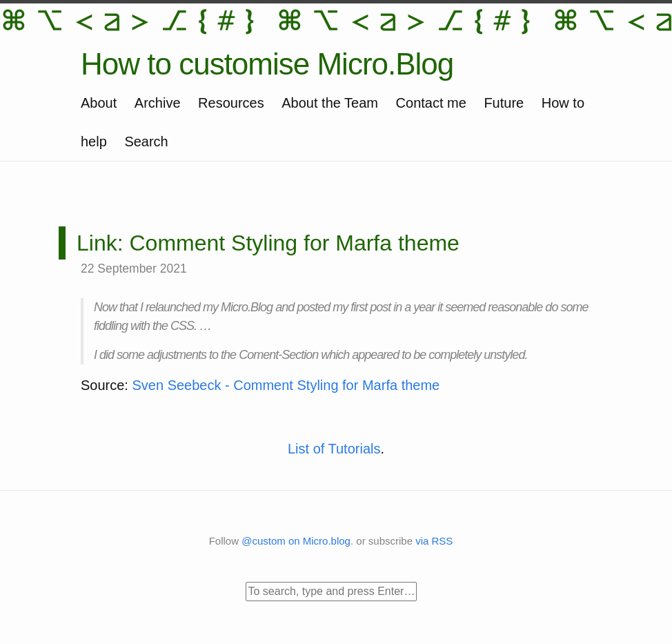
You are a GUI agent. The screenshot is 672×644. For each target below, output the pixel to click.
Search (146, 142)
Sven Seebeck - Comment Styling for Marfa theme (286, 385)
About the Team (330, 103)
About (99, 103)
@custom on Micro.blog (296, 541)
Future (504, 103)
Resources (231, 103)
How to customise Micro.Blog (267, 64)
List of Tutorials (334, 449)
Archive (158, 103)
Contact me (431, 103)
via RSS (434, 541)
